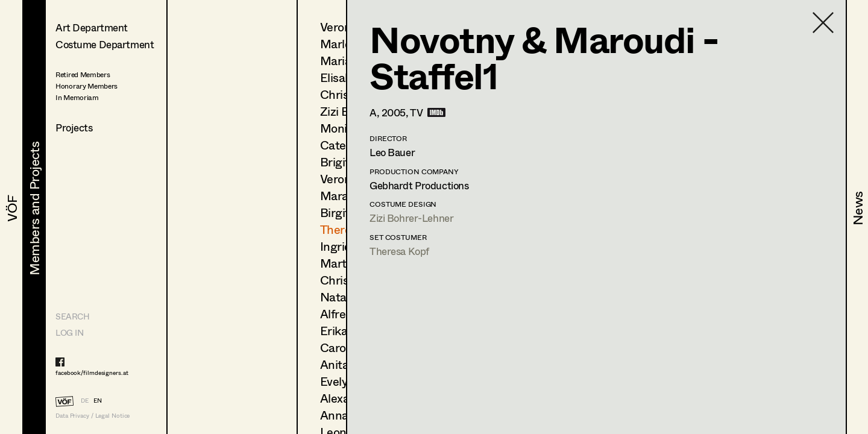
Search (72, 316)
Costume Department (105, 44)
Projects (74, 127)
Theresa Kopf (399, 251)
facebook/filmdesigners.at (92, 373)
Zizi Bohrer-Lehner (411, 218)
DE (85, 400)
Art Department (92, 27)
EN (98, 400)
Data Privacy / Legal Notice (93, 416)
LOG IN (69, 332)
